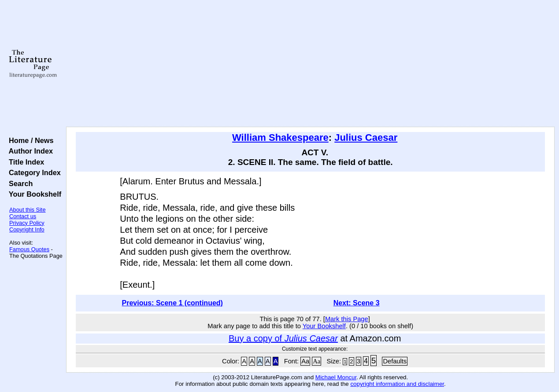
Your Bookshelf (33, 194)
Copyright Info (27, 229)
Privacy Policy (27, 223)
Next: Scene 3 (357, 303)
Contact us (23, 216)
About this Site (28, 210)
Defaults (395, 361)
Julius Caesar (366, 137)
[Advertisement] (310, 64)
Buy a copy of (283, 338)
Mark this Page (347, 319)
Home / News (29, 140)
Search (19, 183)
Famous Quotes (29, 249)
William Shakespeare (280, 137)
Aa (305, 361)
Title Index (24, 162)
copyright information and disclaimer (397, 384)
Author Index (29, 151)
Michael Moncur (336, 377)
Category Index (33, 172)
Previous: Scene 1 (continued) (172, 303)
